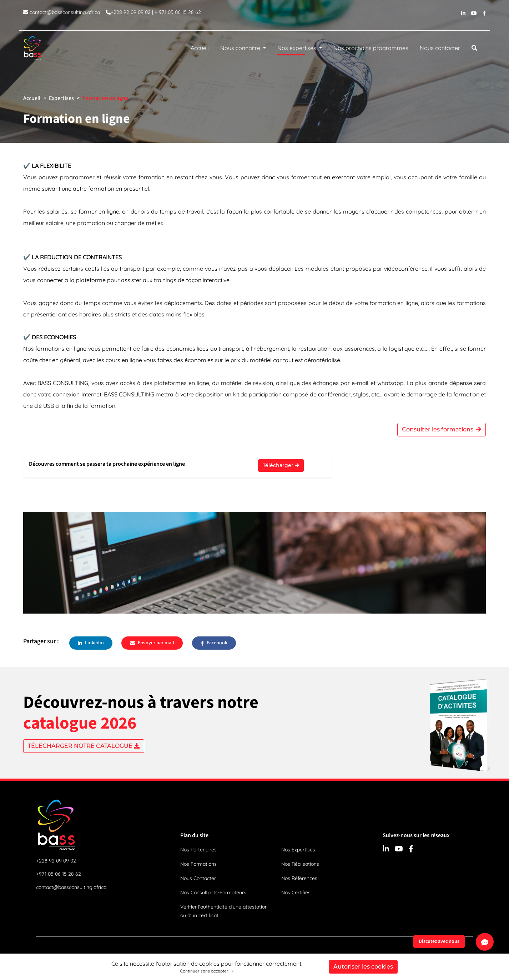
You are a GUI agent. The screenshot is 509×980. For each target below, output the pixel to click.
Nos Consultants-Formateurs (213, 892)
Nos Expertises (298, 850)
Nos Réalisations (300, 864)
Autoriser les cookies (363, 967)
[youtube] (474, 15)
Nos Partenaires (198, 850)
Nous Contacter (198, 878)
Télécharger (281, 465)
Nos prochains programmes (371, 48)
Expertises (61, 98)
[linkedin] (463, 15)
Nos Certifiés (296, 892)
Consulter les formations (442, 429)
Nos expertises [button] (298, 50)
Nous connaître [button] (241, 48)
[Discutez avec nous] (485, 942)
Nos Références (299, 878)
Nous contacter (440, 48)
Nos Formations (198, 864)
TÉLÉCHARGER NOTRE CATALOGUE (84, 746)
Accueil (200, 48)
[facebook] (484, 15)
